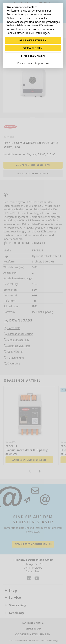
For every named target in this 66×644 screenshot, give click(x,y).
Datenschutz (25, 63)
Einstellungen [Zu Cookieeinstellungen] (33, 56)
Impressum (42, 63)
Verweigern (33, 48)
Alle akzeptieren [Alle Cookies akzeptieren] (33, 40)
